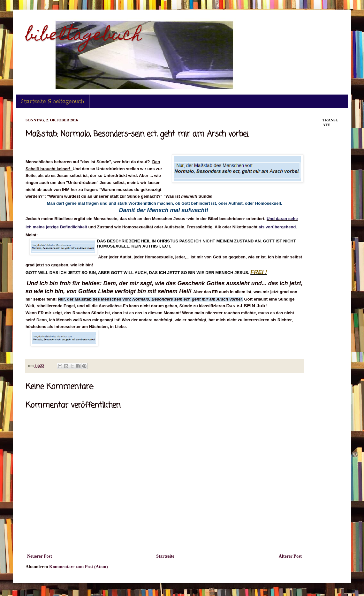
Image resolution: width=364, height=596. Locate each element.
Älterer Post (290, 556)
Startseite (165, 556)
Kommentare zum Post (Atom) (79, 567)
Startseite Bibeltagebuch (53, 101)
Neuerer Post (40, 556)
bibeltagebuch (84, 36)
